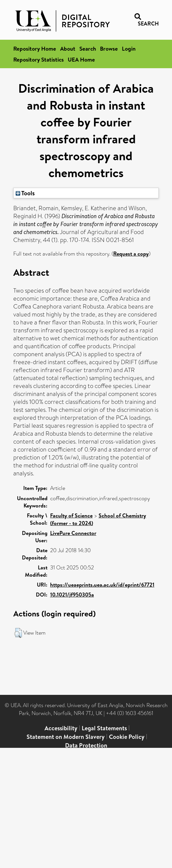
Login (129, 48)
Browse (109, 48)
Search (88, 48)
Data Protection (86, 745)
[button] (18, 633)
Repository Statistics (39, 59)
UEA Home (81, 59)
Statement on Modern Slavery (66, 737)
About (68, 48)
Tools (25, 193)
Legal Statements (104, 728)
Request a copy (131, 254)
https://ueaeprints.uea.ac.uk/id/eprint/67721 (102, 585)
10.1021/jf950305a (72, 595)
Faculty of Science (71, 515)
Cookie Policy (127, 737)
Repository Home (35, 48)
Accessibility (61, 728)
